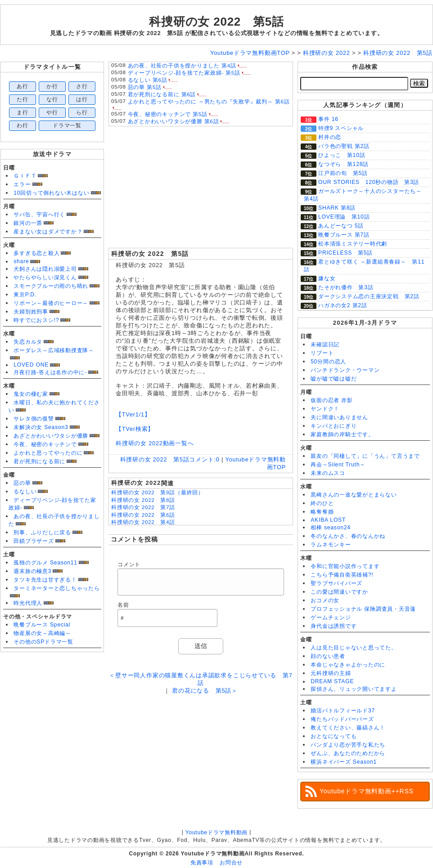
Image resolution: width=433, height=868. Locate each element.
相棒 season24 (331, 528)
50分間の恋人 (328, 362)
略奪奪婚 (322, 512)
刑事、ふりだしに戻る (42, 532)
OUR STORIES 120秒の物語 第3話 (369, 182)
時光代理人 (28, 603)
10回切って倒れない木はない (51, 193)
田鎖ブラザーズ (34, 541)
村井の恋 (330, 137)
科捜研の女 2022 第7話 (143, 507)
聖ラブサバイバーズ (336, 583)
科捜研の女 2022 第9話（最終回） (158, 492)
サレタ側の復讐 (34, 419)
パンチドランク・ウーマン (345, 370)
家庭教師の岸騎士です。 (342, 434)
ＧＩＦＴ (25, 176)
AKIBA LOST (328, 520)
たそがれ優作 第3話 (346, 287)
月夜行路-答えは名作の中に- (50, 372)
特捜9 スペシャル (341, 128)
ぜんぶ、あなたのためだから (348, 753)
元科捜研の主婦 (331, 673)
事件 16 (328, 119)
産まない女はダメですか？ (48, 232)
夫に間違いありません (339, 417)
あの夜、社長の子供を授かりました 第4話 (182, 66)
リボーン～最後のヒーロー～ (51, 303)
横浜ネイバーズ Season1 (344, 762)
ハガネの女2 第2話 (343, 305)
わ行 (23, 125)
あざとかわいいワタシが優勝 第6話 (174, 121)
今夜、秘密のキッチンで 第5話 (168, 114)
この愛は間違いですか (339, 592)
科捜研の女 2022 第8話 (143, 500)
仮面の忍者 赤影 (332, 400)
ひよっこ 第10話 (342, 155)
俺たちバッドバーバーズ (342, 719)
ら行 (82, 112)
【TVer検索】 (135, 429)
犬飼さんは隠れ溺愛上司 (45, 269)
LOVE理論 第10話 (344, 217)
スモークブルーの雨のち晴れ (51, 286)
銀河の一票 (28, 223)
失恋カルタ (28, 342)
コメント (129, 564)
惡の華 (22, 483)
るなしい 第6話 (148, 80)
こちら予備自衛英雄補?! (342, 575)
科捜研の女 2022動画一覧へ (155, 443)
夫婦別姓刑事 (31, 312)
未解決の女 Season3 (41, 427)
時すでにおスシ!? (36, 320)
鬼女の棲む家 (31, 394)
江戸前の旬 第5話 (343, 173)
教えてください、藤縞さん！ (348, 728)
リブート (322, 353)
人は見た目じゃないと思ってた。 (354, 648)
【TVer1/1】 (133, 414)
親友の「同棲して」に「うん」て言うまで (365, 456)
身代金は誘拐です (334, 626)
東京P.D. (25, 295)
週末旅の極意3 (32, 571)
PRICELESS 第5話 (345, 253)
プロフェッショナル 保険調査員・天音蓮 (363, 609)
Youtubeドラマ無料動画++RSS (367, 791)
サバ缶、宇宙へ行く (39, 215)
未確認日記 (325, 345)
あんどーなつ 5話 (341, 226)
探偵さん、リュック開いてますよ (354, 689)
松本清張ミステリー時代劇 (353, 244)
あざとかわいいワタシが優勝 (51, 436)
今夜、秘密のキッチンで (45, 444)
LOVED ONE (31, 365)
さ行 (82, 86)
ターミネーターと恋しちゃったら (57, 588)
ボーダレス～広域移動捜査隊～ (54, 350)
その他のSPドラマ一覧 (43, 642)
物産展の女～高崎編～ (42, 633)
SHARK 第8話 (337, 208)
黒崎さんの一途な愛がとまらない (354, 495)
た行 (23, 99)
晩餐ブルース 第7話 (344, 235)
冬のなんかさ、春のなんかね (348, 536)
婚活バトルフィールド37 (343, 711)
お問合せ (231, 863)
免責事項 (202, 863)
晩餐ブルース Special (42, 625)
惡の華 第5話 (145, 87)
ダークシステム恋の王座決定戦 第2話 (369, 296)
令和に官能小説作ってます (345, 566)
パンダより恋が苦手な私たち (348, 745)
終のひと (322, 503)
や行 (52, 112)
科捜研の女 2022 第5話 (216, 22)
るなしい (25, 492)
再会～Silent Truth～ (338, 465)
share (21, 261)
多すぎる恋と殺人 (36, 253)
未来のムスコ (328, 473)
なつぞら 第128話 (343, 164)
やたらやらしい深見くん (45, 277)
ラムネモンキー (331, 545)
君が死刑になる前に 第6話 (162, 94)
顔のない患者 (328, 656)
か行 (52, 86)
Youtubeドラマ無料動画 (216, 832)
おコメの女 (325, 600)
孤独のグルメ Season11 (45, 563)
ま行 (23, 112)
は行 (82, 99)
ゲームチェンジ (331, 617)
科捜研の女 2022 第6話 (143, 515)
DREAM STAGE (332, 681)
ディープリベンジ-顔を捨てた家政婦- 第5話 (184, 73)
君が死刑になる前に (39, 461)
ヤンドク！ (325, 409)
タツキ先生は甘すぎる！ (45, 580)
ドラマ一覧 (67, 125)
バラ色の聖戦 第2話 (344, 146)
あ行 (23, 86)
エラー (22, 184)
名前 (123, 605)
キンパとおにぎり (334, 426)
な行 (52, 99)
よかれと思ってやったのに (48, 453)
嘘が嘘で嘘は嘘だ (334, 379)
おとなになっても (334, 736)
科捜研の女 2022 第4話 (143, 522)
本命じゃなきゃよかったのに (348, 665)
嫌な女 (327, 278)
